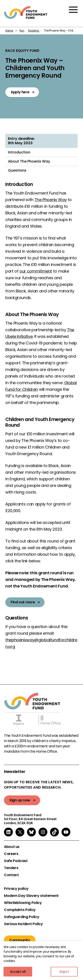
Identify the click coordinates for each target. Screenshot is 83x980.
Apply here (20, 92)
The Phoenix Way (51, 200)
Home (9, 31)
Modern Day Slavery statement (31, 896)
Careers (11, 854)
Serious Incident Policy (23, 924)
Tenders (11, 868)
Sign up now (20, 800)
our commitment (36, 271)
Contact (11, 875)
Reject (64, 972)
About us (12, 847)
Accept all (18, 972)
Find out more (23, 602)
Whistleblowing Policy (23, 903)
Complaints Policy (20, 910)
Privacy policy (16, 889)
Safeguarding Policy (22, 917)
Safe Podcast (16, 861)
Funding (25, 31)
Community (20, 940)
